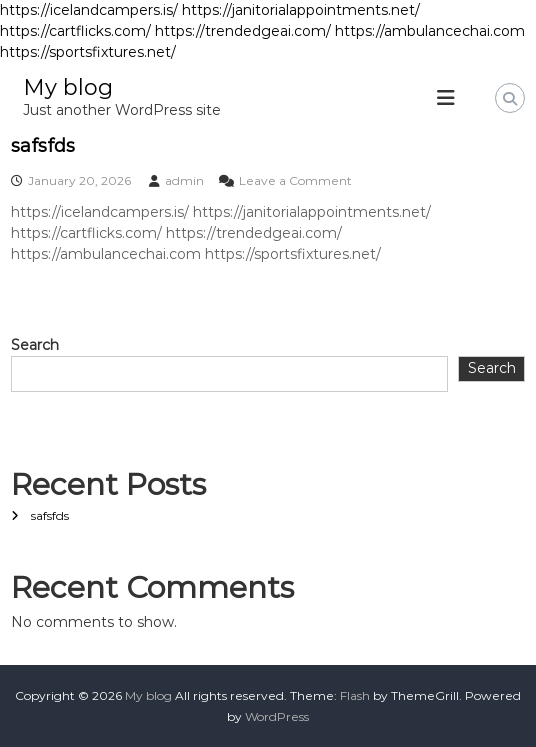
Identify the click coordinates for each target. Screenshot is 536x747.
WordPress (277, 716)
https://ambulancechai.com (430, 31)
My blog (68, 87)
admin (184, 180)
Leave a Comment (295, 180)
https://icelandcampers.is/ (89, 10)
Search (35, 345)
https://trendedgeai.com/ (243, 31)
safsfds (43, 146)
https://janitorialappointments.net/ (301, 10)
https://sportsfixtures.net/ (88, 52)
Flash (355, 695)
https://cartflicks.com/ (75, 31)
